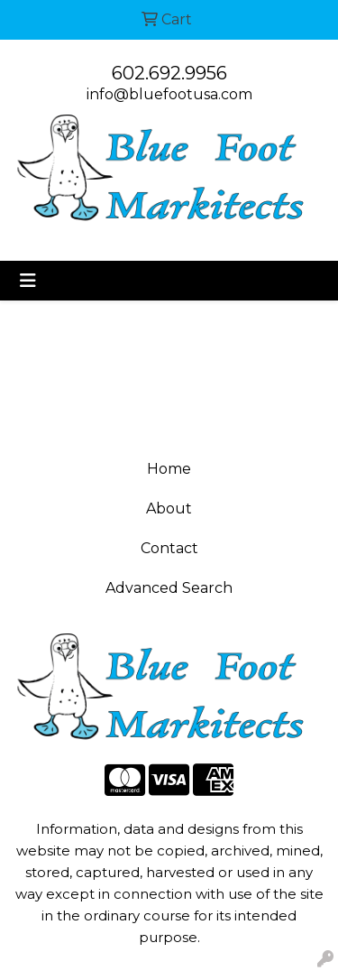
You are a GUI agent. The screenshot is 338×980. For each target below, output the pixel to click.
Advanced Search (169, 588)
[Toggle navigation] (28, 281)
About (169, 508)
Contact (169, 548)
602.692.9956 (169, 73)
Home (169, 469)
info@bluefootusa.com (169, 94)
